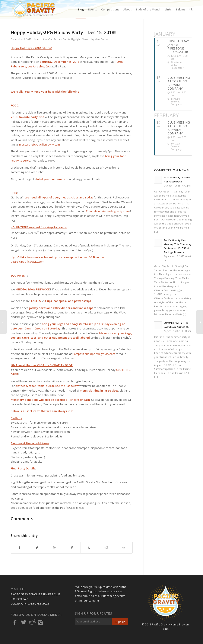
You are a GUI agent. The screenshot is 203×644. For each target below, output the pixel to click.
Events (66, 39)
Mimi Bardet (102, 39)
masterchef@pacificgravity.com (39, 144)
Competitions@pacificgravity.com (107, 211)
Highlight (76, 39)
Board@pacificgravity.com (27, 262)
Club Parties (55, 39)
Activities (42, 39)
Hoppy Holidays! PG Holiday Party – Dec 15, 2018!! (64, 32)
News (85, 39)
